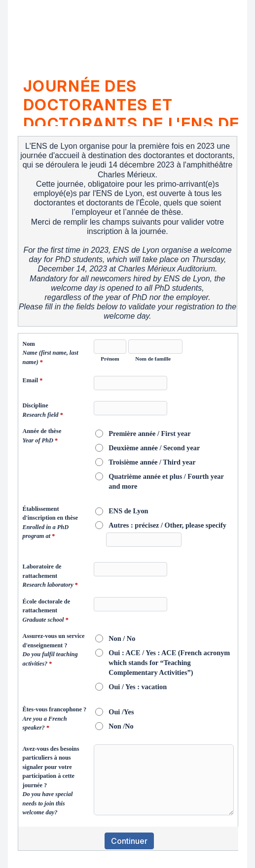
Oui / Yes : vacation (138, 687)
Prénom (110, 359)
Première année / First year (149, 434)
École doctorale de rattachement (47, 612)
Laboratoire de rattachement (50, 577)
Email (33, 381)
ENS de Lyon (128, 511)
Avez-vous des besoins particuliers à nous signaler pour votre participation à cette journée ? (51, 781)
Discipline (43, 411)
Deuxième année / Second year (154, 448)
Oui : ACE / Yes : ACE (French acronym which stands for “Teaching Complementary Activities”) (169, 663)
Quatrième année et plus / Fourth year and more (166, 481)
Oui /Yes (121, 712)
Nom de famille (153, 359)
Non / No (122, 638)
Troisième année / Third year (152, 462)
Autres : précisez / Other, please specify (167, 525)
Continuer (129, 841)
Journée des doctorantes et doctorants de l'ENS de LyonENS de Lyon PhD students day (131, 101)
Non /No (121, 726)
